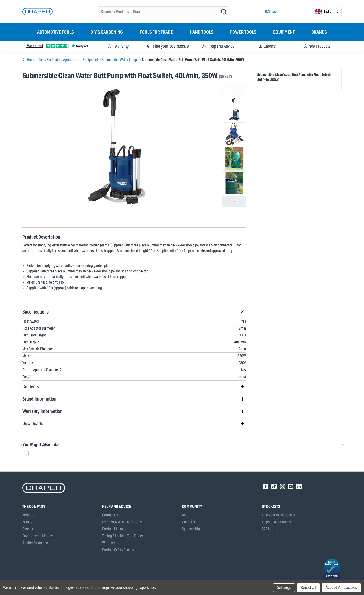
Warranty (109, 543)
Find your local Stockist (279, 515)
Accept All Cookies (341, 587)
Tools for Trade (156, 32)
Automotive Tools (55, 32)
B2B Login (272, 11)
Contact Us (110, 515)
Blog (185, 515)
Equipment (284, 32)
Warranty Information (42, 411)
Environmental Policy (37, 536)
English (323, 12)
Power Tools (243, 32)
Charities (188, 522)
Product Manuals (114, 529)
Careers (28, 529)
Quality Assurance (35, 543)
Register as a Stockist (277, 522)
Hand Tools (201, 32)
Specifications (35, 312)
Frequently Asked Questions (122, 522)
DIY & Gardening (107, 32)
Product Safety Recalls (118, 550)
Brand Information (39, 399)
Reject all (308, 587)
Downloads (32, 423)
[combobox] (327, 12)
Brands (319, 32)
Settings (284, 587)
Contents (31, 386)
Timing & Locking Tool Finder (123, 536)
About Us (29, 515)
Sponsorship (191, 529)
